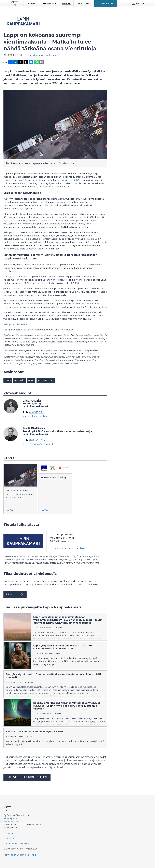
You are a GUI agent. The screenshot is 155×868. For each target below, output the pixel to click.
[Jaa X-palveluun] (21, 62)
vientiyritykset (46, 380)
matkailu (19, 380)
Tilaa (15, 595)
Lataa (9, 510)
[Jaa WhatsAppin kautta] (36, 62)
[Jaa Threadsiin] (26, 62)
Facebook (8, 834)
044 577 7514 (37, 412)
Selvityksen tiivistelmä (15, 324)
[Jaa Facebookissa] (10, 62)
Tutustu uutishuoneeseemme (27, 777)
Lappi (8, 380)
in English (19, 855)
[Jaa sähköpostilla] (41, 62)
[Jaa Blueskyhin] (31, 62)
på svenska (31, 855)
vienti (31, 380)
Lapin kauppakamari (38, 55)
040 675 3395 (37, 440)
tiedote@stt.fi (10, 818)
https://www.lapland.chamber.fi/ (68, 548)
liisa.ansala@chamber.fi (36, 416)
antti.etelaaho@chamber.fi (38, 444)
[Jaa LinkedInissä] (15, 62)
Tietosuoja (9, 839)
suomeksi (8, 855)
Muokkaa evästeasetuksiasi (17, 844)
